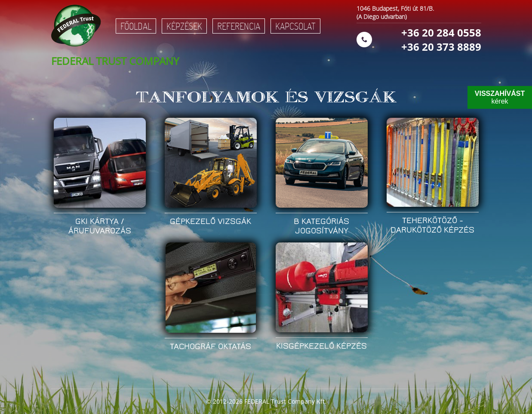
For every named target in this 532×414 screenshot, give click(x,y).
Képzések (184, 26)
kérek (500, 97)
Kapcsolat (295, 26)
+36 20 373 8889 (441, 47)
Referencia (239, 26)
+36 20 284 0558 (441, 32)
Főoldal (136, 26)
